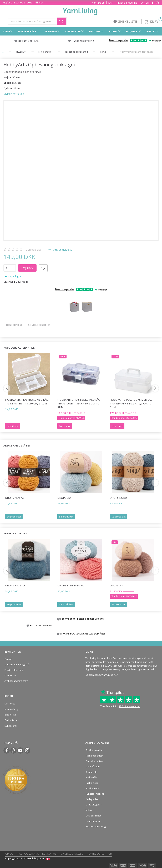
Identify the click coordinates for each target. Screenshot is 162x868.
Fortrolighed (96, 854)
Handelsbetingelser (72, 854)
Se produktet (14, 517)
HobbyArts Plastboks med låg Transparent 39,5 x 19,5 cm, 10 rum (79, 403)
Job (110, 854)
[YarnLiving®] (80, 11)
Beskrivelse (14, 325)
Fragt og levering (127, 3)
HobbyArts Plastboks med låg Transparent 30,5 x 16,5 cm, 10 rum (131, 403)
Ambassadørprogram (16, 681)
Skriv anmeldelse (62, 250)
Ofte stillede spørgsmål (17, 664)
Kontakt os (98, 3)
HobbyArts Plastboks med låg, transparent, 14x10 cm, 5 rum (27, 401)
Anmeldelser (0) (39, 325)
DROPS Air (117, 585)
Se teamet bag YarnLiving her (102, 675)
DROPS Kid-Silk (15, 585)
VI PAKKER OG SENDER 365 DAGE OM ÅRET (83, 634)
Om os (145, 3)
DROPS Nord (118, 498)
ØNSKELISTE (126, 22)
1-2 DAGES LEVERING (41, 626)
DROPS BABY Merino (71, 585)
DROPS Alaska (14, 498)
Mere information (14, 94)
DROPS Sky (64, 498)
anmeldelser (34, 250)
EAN (111, 3)
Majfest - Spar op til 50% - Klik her (23, 2)
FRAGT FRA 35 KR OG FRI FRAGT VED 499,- (83, 619)
